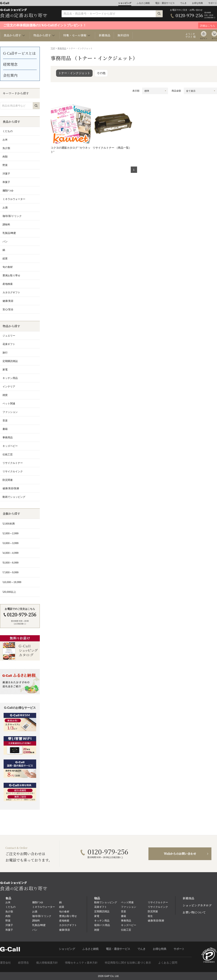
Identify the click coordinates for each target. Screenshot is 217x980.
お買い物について (194, 912)
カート (214, 38)
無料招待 (123, 35)
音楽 (124, 911)
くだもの (10, 907)
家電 (97, 916)
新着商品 (105, 35)
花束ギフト (101, 907)
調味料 (36, 921)
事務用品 (62, 48)
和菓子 (9, 930)
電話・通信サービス (165, 3)
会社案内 (10, 75)
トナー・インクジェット (74, 73)
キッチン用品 (102, 921)
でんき (183, 3)
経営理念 (10, 64)
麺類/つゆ (38, 902)
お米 (8, 902)
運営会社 (5, 963)
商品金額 (176, 91)
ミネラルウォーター (44, 907)
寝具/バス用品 (102, 925)
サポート (213, 3)
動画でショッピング (106, 902)
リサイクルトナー (158, 902)
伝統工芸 (126, 930)
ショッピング (125, 3)
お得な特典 (197, 3)
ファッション (129, 907)
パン (35, 930)
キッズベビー (129, 925)
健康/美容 (65, 930)
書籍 (124, 916)
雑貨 (97, 930)
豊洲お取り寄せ (68, 916)
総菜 (62, 907)
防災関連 (153, 911)
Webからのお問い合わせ (180, 854)
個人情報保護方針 (47, 963)
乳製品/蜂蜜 (39, 925)
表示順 (136, 91)
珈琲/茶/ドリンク (42, 916)
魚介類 (9, 912)
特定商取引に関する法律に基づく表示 (128, 963)
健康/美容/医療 (156, 921)
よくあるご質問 (168, 963)
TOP (53, 48)
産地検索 (64, 921)
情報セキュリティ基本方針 (81, 963)
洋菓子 (9, 925)
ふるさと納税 (143, 3)
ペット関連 (127, 902)
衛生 (150, 916)
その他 (101, 73)
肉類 (8, 916)
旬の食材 (64, 912)
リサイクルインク (158, 907)
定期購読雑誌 (102, 911)
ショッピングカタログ (197, 905)
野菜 (8, 921)
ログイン (204, 38)
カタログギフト (68, 925)
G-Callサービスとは (19, 53)
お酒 (35, 912)
